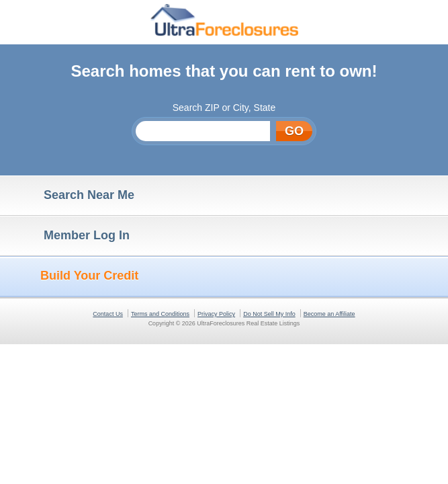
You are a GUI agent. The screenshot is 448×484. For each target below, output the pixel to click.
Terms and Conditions (160, 314)
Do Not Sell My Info (269, 314)
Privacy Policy (216, 314)
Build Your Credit (73, 276)
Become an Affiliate (329, 314)
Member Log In (68, 236)
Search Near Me (71, 196)
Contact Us (108, 314)
